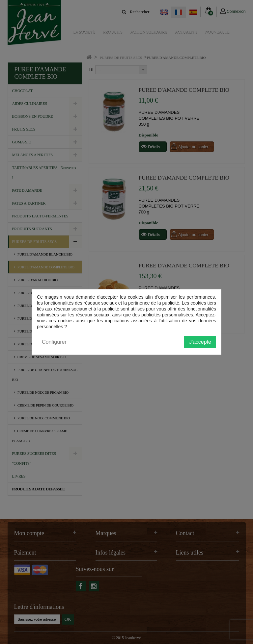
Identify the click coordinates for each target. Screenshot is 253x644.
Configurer (54, 342)
